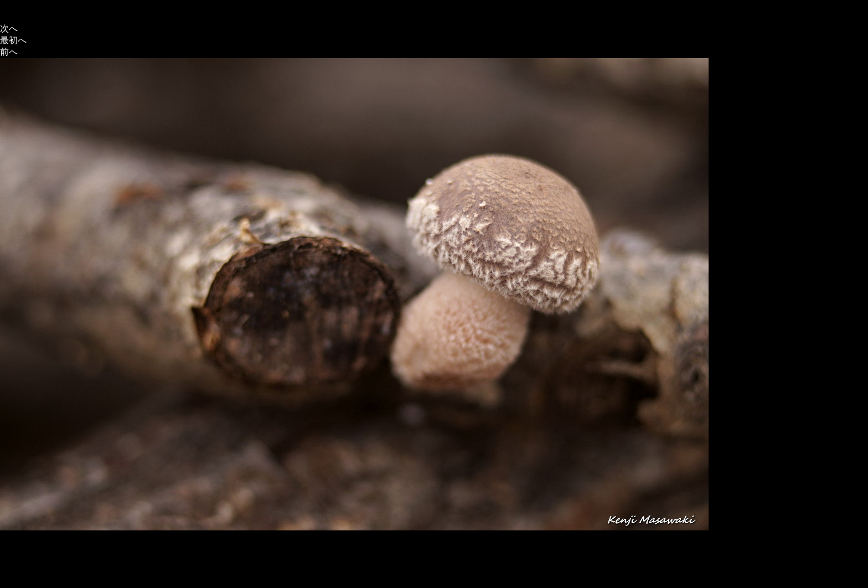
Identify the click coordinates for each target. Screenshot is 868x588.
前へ (9, 52)
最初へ (13, 40)
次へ (9, 29)
